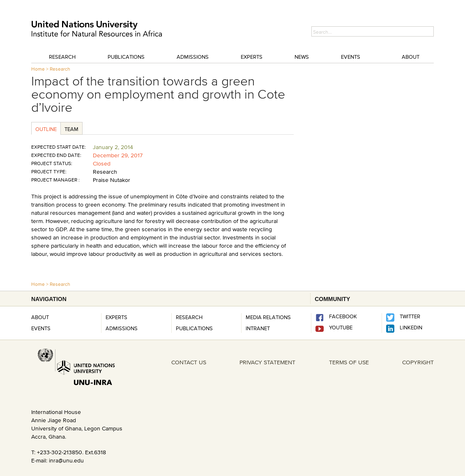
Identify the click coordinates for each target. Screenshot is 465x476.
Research (62, 57)
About (411, 57)
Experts (252, 57)
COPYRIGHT (418, 362)
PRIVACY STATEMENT (267, 362)
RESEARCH (189, 317)
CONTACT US (189, 362)
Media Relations (268, 317)
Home (38, 69)
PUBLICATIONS (194, 328)
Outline (46, 129)
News (302, 57)
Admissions (193, 57)
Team (71, 129)
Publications (126, 57)
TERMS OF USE (349, 362)
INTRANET (258, 328)
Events (351, 57)
